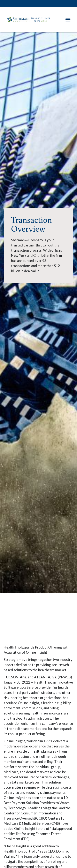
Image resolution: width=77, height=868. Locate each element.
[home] (33, 20)
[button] (68, 20)
